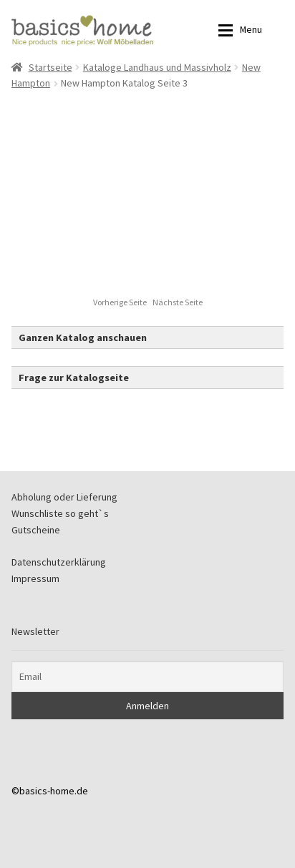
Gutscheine (36, 530)
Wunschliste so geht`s (60, 513)
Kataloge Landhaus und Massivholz (157, 67)
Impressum (35, 578)
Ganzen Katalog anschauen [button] (83, 337)
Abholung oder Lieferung (64, 497)
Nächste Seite (178, 302)
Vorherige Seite (121, 302)
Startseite (50, 67)
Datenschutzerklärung (59, 562)
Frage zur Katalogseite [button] (74, 378)
